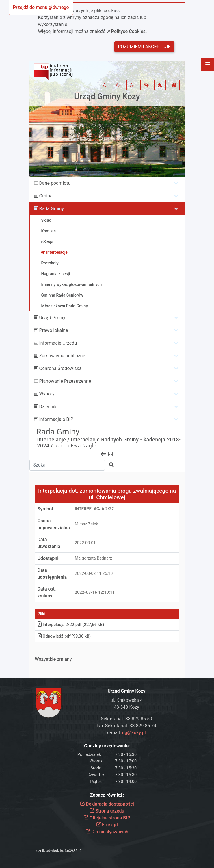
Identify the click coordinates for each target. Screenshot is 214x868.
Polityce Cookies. (129, 31)
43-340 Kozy (126, 707)
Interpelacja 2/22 (94, 509)
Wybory (47, 394)
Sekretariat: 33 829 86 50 (126, 719)
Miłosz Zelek (86, 524)
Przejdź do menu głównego (41, 7)
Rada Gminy (51, 209)
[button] (146, 85)
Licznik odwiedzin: (49, 851)
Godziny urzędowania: (107, 746)
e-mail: (126, 733)
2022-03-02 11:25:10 (94, 574)
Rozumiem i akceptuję (144, 47)
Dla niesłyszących (107, 832)
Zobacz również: (107, 795)
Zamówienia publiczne (62, 356)
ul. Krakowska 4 (126, 700)
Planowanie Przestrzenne (65, 381)
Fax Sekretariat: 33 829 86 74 (127, 726)
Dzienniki (48, 407)
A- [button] (132, 85)
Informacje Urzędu (58, 343)
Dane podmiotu (55, 183)
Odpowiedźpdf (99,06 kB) (64, 636)
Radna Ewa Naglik (76, 446)
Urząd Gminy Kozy (107, 96)
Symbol (45, 509)
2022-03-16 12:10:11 (95, 592)
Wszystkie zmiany (53, 659)
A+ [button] (119, 85)
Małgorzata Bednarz (93, 558)
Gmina (46, 196)
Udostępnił (49, 558)
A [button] (104, 85)
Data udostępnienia (52, 574)
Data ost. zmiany (47, 592)
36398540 (73, 851)
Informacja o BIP (56, 419)
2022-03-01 (85, 543)
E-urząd (107, 825)
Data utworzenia (49, 543)
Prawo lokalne (53, 330)
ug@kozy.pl (134, 733)
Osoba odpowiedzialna (54, 524)
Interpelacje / (53, 440)
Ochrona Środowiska (60, 368)
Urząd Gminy (52, 318)
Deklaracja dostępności (107, 804)
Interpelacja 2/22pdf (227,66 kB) (71, 625)
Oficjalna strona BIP (107, 818)
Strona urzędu (107, 811)
